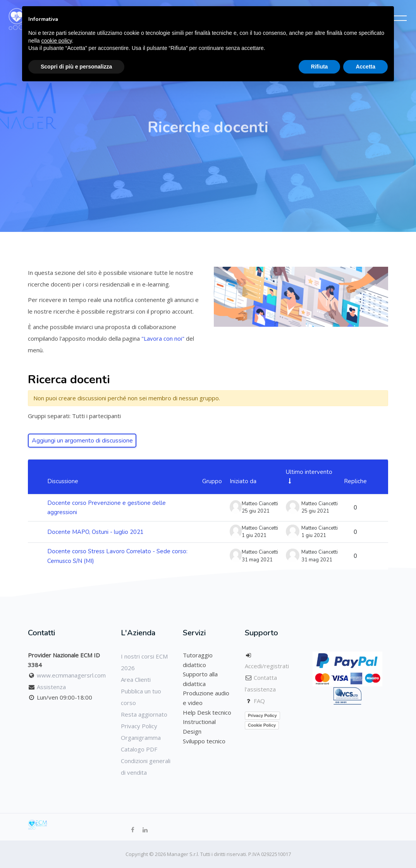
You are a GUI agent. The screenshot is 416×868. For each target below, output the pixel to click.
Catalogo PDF (139, 749)
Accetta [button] (365, 67)
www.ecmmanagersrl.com (71, 675)
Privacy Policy (139, 726)
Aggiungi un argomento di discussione (82, 441)
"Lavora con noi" (164, 338)
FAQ (259, 701)
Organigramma (141, 738)
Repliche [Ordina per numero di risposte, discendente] (355, 481)
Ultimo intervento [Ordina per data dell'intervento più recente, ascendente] (309, 472)
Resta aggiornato (144, 714)
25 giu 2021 (315, 511)
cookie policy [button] (56, 41)
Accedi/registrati (267, 666)
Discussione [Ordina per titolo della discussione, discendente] (63, 481)
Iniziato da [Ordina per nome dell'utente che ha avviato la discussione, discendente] (243, 481)
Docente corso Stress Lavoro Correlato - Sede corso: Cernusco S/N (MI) (117, 556)
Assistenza (51, 687)
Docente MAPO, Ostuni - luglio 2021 (95, 532)
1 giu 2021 (314, 535)
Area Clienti (136, 679)
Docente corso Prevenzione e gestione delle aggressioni (107, 508)
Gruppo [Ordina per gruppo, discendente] (212, 481)
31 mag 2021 (317, 560)
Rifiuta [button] (320, 67)
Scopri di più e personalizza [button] (76, 67)
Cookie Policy (262, 725)
